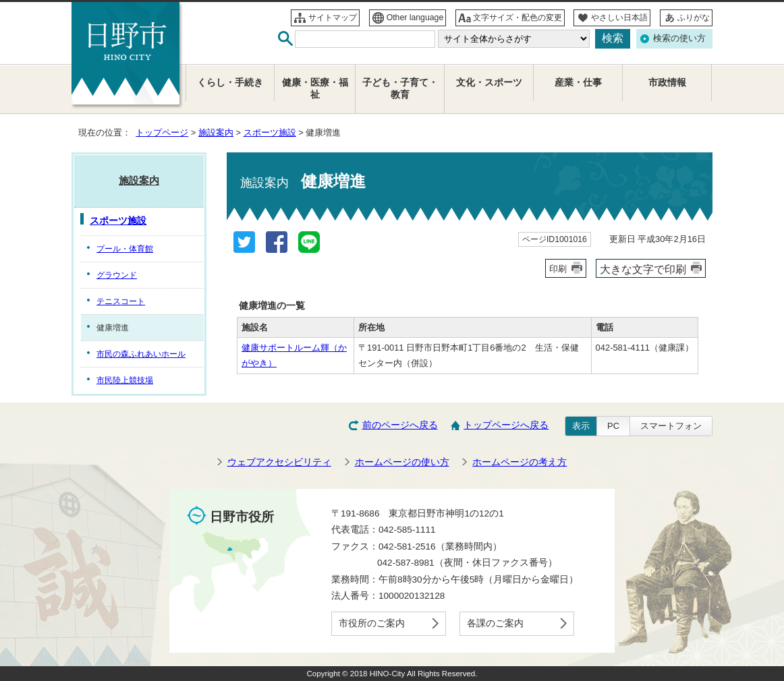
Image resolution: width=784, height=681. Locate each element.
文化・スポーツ (489, 83)
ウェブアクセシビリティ (279, 462)
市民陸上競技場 (125, 380)
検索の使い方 (679, 38)
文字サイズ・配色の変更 (517, 18)
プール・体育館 (125, 249)
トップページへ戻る (506, 425)
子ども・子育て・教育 (400, 89)
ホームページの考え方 (520, 462)
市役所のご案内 (372, 623)
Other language (415, 18)
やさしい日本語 (619, 18)
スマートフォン (671, 426)
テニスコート (121, 301)
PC (613, 426)
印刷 (558, 269)
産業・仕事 (578, 83)
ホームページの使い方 (402, 462)
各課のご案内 (495, 623)
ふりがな (694, 18)
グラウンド (117, 275)
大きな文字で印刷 (643, 269)
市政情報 (667, 83)
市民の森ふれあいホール (141, 354)
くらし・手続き (230, 83)
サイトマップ (333, 18)
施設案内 (216, 132)
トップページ (162, 132)
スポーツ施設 (270, 132)
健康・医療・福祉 (315, 89)
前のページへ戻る (400, 425)
